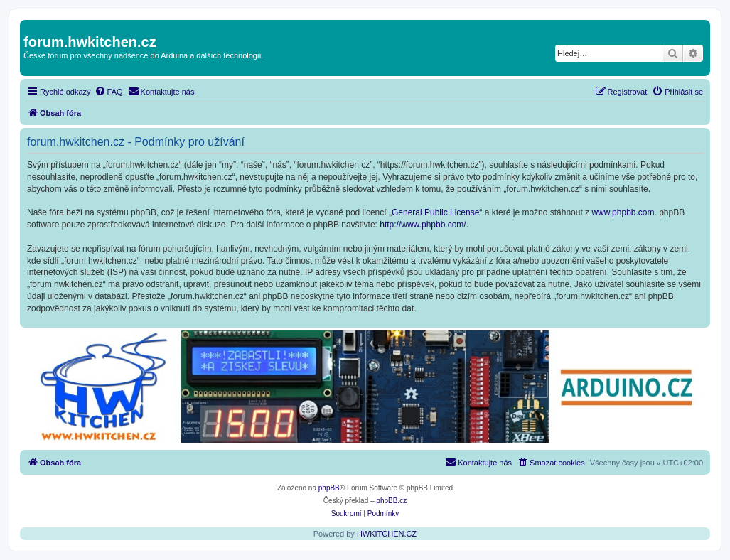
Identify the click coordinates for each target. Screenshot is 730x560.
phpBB (329, 488)
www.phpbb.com (623, 212)
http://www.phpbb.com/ (423, 225)
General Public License (435, 212)
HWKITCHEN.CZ (387, 534)
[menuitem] (109, 92)
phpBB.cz (391, 501)
